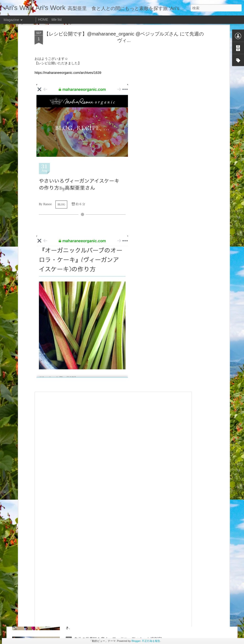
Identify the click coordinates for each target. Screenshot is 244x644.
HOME (43, 20)
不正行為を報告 (151, 641)
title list (57, 20)
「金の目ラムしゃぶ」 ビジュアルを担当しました (118, 477)
